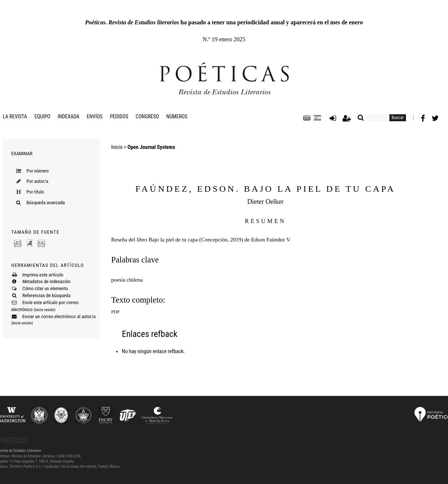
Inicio (117, 147)
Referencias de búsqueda (46, 295)
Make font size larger (41, 243)
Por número (38, 171)
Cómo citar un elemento (45, 288)
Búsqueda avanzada (46, 203)
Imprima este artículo (43, 275)
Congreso (147, 116)
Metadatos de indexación (46, 281)
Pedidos (119, 116)
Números (177, 116)
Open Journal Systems (151, 147)
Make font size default (29, 243)
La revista (15, 116)
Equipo (42, 116)
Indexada (68, 116)
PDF (116, 312)
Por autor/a (37, 181)
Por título (35, 192)
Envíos (95, 116)
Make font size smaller (18, 243)
